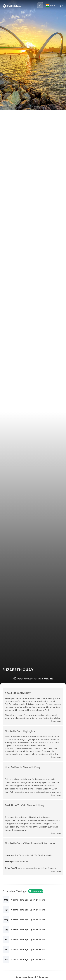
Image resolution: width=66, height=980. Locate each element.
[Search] (40, 5)
